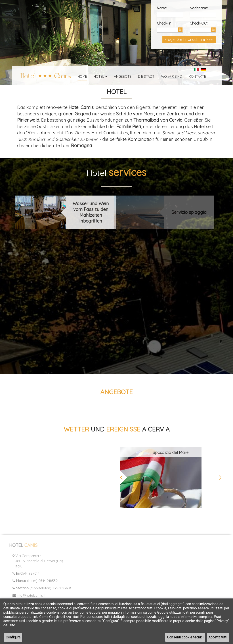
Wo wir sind (172, 76)
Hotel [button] (100, 76)
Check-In (164, 23)
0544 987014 (24, 573)
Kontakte (197, 76)
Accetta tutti (218, 637)
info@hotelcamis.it (27, 595)
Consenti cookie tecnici (185, 637)
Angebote (123, 76)
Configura (13, 637)
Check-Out (199, 23)
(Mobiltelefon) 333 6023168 (40, 588)
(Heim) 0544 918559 (33, 581)
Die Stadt (146, 76)
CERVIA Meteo (62, 464)
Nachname (199, 8)
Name (162, 8)
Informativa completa (196, 617)
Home (82, 76)
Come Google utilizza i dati (59, 617)
